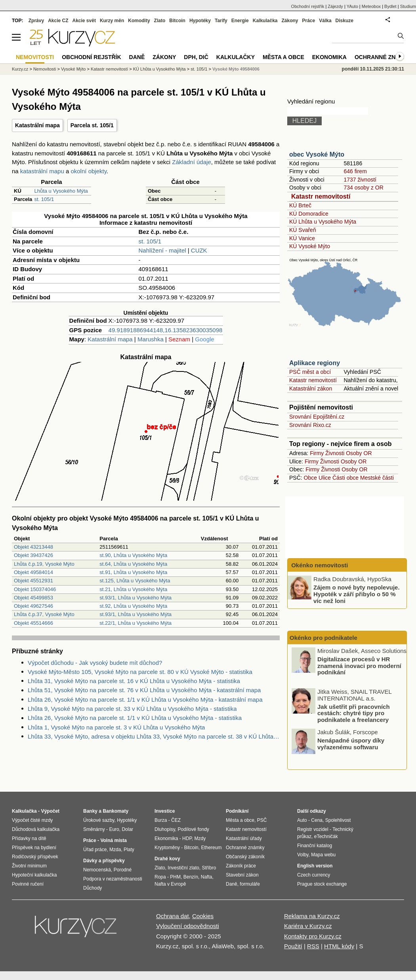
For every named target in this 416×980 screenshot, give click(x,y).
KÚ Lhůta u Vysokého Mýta (323, 222)
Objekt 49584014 (33, 572)
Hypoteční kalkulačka (34, 875)
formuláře (250, 884)
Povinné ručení (28, 884)
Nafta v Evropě (170, 884)
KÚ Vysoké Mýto (310, 246)
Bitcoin (177, 21)
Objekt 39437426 (33, 555)
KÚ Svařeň (303, 230)
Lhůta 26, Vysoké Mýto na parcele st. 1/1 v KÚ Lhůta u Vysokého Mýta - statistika (135, 718)
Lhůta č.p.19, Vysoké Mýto (44, 564)
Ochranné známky (383, 57)
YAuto (352, 6)
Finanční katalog (315, 846)
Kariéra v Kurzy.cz (308, 926)
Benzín (191, 877)
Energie (240, 21)
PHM (175, 877)
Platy (129, 850)
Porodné (123, 870)
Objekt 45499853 (33, 598)
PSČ (262, 820)
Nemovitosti (45, 69)
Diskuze (344, 21)
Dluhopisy (165, 829)
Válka (325, 21)
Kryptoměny (167, 848)
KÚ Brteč (300, 205)
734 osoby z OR (363, 188)
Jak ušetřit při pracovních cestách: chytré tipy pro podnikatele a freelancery (354, 713)
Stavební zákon (242, 875)
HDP (187, 838)
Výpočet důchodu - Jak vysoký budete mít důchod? (95, 663)
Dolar (127, 829)
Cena (317, 820)
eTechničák (326, 836)
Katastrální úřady (244, 838)
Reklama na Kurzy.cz (312, 916)
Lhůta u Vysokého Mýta (61, 191)
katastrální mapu (42, 171)
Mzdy (200, 838)
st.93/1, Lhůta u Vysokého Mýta (135, 598)
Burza (161, 820)
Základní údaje (191, 162)
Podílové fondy (193, 829)
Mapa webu (323, 855)
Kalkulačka (265, 21)
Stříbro (209, 868)
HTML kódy (339, 946)
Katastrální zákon (311, 389)
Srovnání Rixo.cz (310, 425)
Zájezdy (335, 6)
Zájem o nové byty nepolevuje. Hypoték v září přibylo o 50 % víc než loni (357, 594)
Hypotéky (200, 21)
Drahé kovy (167, 859)
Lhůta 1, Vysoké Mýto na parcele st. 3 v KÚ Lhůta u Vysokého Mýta (116, 727)
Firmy (317, 453)
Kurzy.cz (20, 69)
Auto (302, 820)
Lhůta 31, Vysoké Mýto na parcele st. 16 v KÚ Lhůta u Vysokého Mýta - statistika (134, 681)
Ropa (160, 877)
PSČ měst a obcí (310, 372)
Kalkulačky (236, 57)
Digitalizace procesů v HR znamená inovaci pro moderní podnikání (359, 666)
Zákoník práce (241, 866)
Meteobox (371, 6)
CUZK (199, 250)
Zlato (160, 21)
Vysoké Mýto (73, 69)
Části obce (345, 478)
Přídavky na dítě (29, 838)
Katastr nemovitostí (321, 196)
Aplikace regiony (315, 363)
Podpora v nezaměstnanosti (113, 879)
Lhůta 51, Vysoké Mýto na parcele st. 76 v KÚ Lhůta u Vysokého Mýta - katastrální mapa (144, 690)
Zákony (290, 21)
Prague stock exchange (322, 884)
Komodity (139, 21)
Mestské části (377, 478)
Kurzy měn (112, 21)
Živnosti (335, 453)
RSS (313, 946)
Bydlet (390, 6)
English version (315, 866)
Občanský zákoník (245, 857)
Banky (90, 811)
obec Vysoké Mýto (317, 154)
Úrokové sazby (99, 820)
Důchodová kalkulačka (36, 829)
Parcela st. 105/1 (92, 125)
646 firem (355, 171)
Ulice (325, 478)
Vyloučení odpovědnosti (188, 926)
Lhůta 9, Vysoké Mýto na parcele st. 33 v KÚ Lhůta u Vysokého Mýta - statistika (132, 709)
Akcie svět (84, 21)
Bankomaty (115, 811)
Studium (408, 6)
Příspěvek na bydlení (34, 848)
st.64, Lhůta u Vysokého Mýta (133, 564)
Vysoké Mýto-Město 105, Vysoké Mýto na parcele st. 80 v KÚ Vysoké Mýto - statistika (140, 672)
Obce (310, 478)
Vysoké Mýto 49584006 (236, 69)
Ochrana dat (173, 916)
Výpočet (50, 811)
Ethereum (211, 848)
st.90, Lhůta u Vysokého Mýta (133, 555)
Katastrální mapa (37, 125)
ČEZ (176, 820)
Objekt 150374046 (35, 589)
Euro (114, 829)
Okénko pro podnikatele (323, 638)
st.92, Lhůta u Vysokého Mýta (133, 606)
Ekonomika (329, 57)
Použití (293, 946)
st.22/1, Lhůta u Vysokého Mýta (135, 623)
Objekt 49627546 (33, 606)
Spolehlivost (338, 820)
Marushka (151, 339)
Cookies (203, 916)
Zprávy (36, 21)
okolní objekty (89, 171)
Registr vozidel (313, 829)
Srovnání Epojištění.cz (317, 417)
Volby (303, 855)
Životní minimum (29, 866)
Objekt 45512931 (33, 581)
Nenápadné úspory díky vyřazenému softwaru (351, 744)
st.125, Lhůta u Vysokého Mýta (135, 581)
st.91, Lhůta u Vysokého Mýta (133, 572)
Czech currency (314, 875)
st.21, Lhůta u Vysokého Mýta (133, 589)
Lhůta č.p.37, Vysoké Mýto (44, 614)
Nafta (207, 877)
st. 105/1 (44, 199)
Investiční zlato (183, 868)
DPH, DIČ (196, 57)
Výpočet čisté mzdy (32, 820)
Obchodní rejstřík (308, 6)
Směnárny (94, 829)
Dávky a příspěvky (104, 861)
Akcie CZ (58, 21)
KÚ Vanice (302, 238)
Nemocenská (97, 870)
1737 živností (360, 180)
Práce (309, 21)
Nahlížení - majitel (162, 250)
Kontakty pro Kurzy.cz (313, 936)
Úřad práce (95, 850)
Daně (137, 57)
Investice (165, 811)
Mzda (115, 850)
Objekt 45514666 (33, 623)
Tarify (221, 21)
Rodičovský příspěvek (35, 857)
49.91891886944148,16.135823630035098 (166, 330)
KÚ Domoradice (309, 214)
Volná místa (113, 840)
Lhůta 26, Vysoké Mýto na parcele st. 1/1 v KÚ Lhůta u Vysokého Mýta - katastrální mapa (145, 700)
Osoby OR (359, 453)
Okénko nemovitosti (319, 565)
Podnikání (237, 811)
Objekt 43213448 (33, 547)
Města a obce (283, 57)
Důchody (93, 888)
